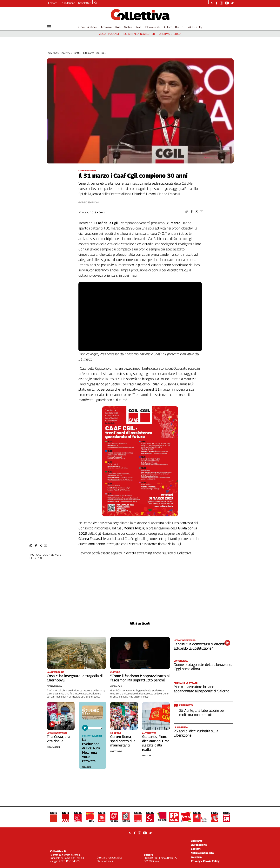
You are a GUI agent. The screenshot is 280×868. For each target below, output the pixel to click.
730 (40, 558)
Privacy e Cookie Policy (205, 861)
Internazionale (153, 27)
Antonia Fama (116, 686)
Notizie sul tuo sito (202, 853)
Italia (138, 27)
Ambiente (93, 27)
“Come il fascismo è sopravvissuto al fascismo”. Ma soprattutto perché (140, 678)
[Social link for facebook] (217, 3)
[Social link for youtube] (227, 3)
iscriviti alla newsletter (139, 34)
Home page (52, 53)
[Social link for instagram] (221, 3)
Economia (106, 27)
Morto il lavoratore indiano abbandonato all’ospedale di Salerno (202, 689)
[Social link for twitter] (212, 3)
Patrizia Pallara (54, 686)
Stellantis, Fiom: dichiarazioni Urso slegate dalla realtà (156, 743)
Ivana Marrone (53, 747)
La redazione (68, 3)
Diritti (118, 27)
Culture (168, 27)
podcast (114, 34)
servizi (55, 555)
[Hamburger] (49, 27)
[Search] (96, 3)
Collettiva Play (195, 27)
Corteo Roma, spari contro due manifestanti (123, 741)
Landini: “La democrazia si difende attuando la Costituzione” (200, 646)
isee (32, 558)
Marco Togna (116, 751)
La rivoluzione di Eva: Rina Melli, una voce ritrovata (91, 750)
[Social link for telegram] (232, 3)
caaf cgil (42, 555)
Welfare (128, 27)
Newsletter (84, 3)
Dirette (179, 27)
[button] (187, 211)
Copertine (66, 53)
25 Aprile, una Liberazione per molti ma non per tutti (202, 712)
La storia (196, 857)
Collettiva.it (58, 851)
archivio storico (170, 34)
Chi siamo (197, 841)
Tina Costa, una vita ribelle (58, 739)
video (102, 34)
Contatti (53, 3)
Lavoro (80, 27)
